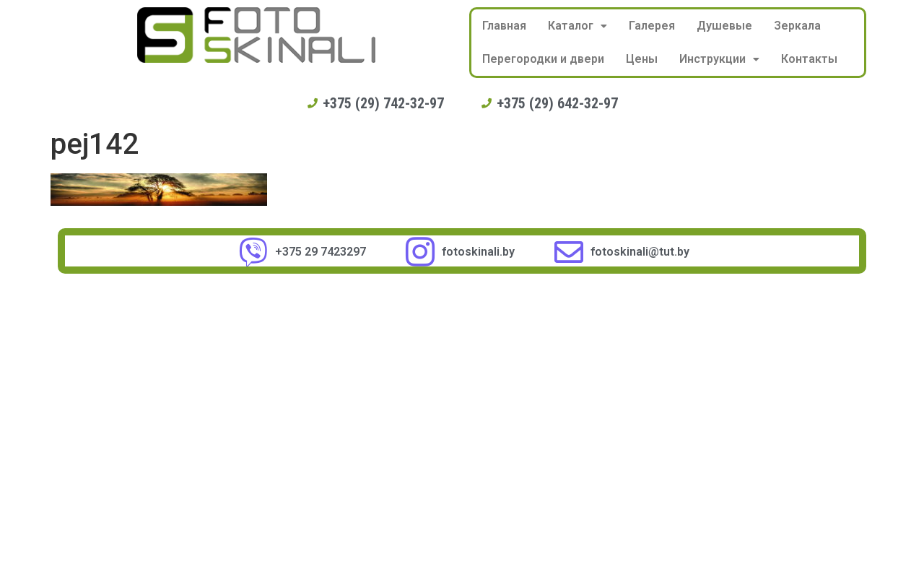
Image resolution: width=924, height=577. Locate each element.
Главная (504, 26)
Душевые (724, 26)
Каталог (577, 26)
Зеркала (797, 26)
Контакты (809, 59)
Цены (642, 59)
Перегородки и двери (543, 59)
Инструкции (719, 59)
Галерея (652, 26)
